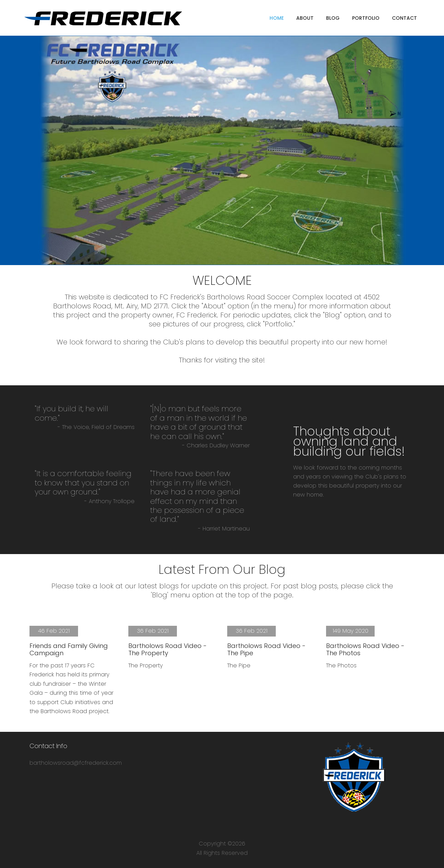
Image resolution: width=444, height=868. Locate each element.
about (305, 18)
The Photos (341, 665)
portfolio (366, 18)
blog (333, 18)
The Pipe (239, 665)
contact (404, 18)
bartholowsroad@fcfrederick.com (76, 763)
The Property (146, 665)
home (277, 18)
